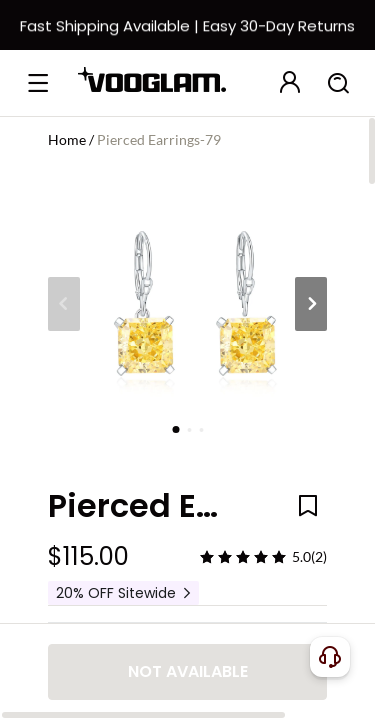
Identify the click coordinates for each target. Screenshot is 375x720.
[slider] (243, 278)
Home (67, 139)
